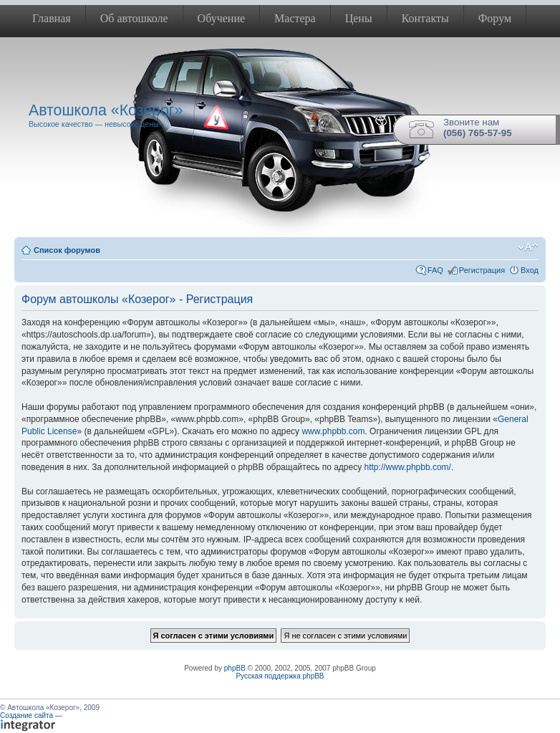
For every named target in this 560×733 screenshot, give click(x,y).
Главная (52, 18)
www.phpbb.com (333, 431)
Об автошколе (134, 18)
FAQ (435, 270)
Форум (495, 18)
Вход (530, 270)
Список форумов (67, 250)
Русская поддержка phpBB (280, 676)
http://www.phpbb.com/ (408, 467)
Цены (359, 18)
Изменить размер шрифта (528, 247)
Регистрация (482, 270)
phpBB (235, 668)
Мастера (295, 18)
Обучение (221, 18)
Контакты (425, 18)
